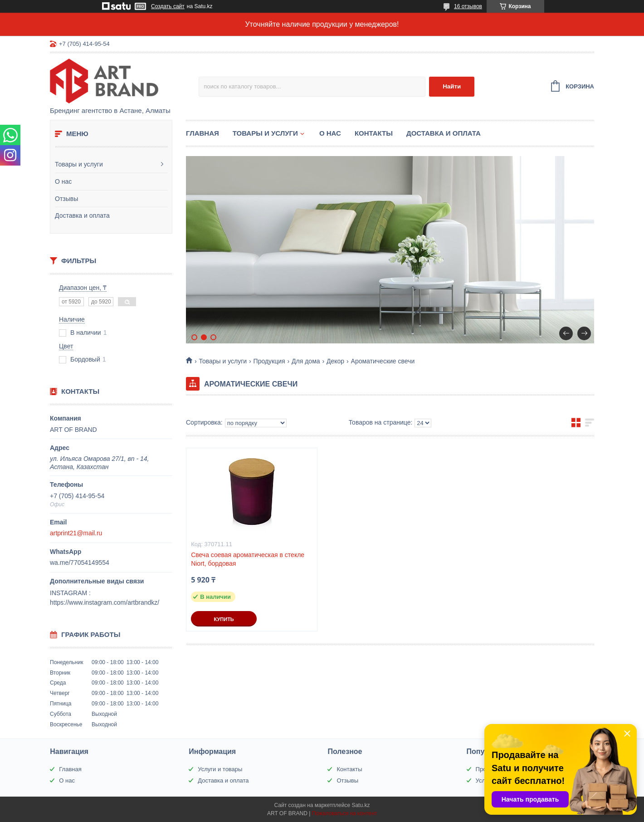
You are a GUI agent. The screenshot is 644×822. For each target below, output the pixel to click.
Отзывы (66, 199)
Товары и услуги (79, 164)
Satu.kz (361, 805)
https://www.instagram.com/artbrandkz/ (105, 602)
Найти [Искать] (452, 86)
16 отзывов (468, 6)
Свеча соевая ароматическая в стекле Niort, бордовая (248, 559)
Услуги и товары (220, 769)
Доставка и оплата (82, 215)
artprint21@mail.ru (76, 533)
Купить (224, 619)
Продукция (269, 361)
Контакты (374, 133)
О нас (63, 181)
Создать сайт (168, 6)
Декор (335, 361)
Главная (202, 133)
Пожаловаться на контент (344, 813)
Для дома (306, 361)
